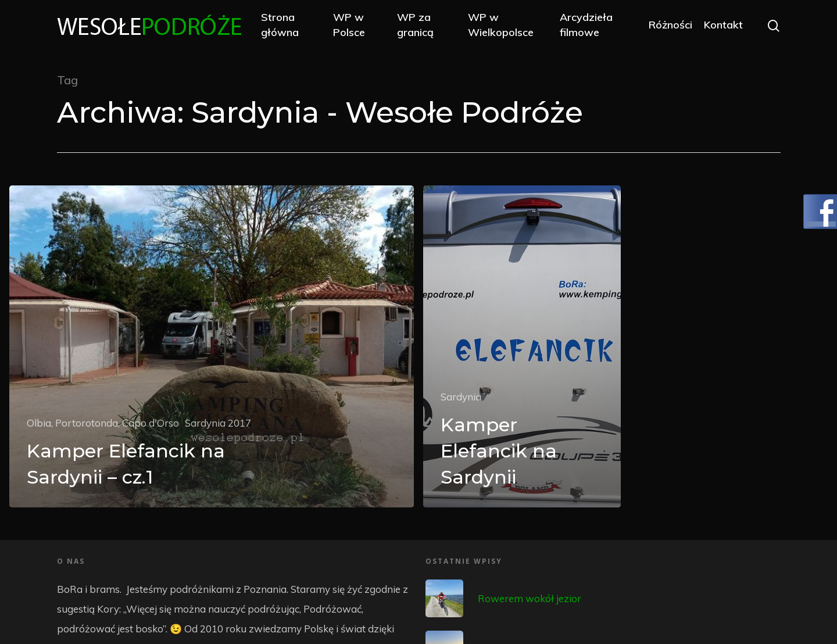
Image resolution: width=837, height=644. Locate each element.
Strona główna (280, 24)
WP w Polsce (349, 24)
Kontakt (723, 25)
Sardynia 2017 (218, 423)
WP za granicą (415, 24)
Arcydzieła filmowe (586, 24)
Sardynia (461, 397)
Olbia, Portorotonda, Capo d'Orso (103, 423)
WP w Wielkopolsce (501, 24)
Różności (670, 25)
